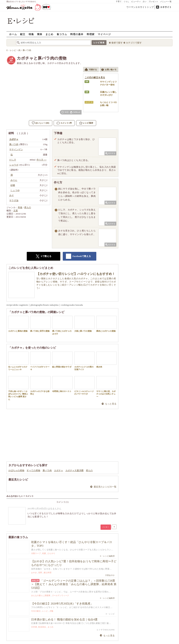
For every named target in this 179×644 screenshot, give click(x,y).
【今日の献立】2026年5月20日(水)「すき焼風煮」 (62, 604)
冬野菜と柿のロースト (62, 384)
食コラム (62, 34)
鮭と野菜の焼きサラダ (62, 360)
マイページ (104, 34)
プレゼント (153, 1)
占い (145, 1)
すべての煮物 (33, 470)
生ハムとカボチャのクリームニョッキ (18, 361)
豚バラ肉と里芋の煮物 (40, 324)
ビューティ (136, 1)
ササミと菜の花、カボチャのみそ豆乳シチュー (106, 387)
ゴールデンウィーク (60, 595)
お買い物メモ (109, 70)
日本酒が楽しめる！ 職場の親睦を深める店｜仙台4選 (64, 619)
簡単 (40, 34)
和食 (20, 207)
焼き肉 (106, 360)
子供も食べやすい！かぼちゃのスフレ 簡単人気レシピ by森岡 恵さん (18, 388)
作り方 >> (42, 160)
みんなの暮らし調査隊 (41, 595)
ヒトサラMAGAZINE (106, 630)
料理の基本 (77, 34)
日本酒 (34, 627)
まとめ (49, 34)
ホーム (13, 34)
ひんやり (51, 553)
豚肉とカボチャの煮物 (106, 324)
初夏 (44, 553)
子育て (119, 1)
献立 (23, 34)
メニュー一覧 (166, 1)
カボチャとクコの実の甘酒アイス (84, 361)
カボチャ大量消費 (74, 470)
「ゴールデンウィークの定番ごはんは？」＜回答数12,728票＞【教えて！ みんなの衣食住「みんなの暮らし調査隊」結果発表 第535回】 (74, 584)
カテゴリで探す (134, 43)
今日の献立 (36, 611)
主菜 (16, 211)
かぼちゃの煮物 (16, 470)
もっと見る (111, 404)
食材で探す (117, 43)
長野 (40, 573)
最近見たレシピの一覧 (105, 487)
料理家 (91, 34)
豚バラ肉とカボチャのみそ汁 (62, 325)
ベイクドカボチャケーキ (40, 361)
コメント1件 (64, 123)
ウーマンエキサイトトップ (140, 7)
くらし (126, 1)
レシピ (45, 611)
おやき (34, 573)
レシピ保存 (88, 123)
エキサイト (166, 7)
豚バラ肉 (47, 470)
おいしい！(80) (42, 123)
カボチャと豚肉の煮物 (18, 324)
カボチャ (59, 470)
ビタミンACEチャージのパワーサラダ (84, 385)
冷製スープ (36, 553)
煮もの (28, 207)
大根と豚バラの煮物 (84, 324)
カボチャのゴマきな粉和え (40, 385)
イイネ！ (106, 527)
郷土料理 (48, 573)
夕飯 (51, 611)
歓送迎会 (42, 627)
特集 (31, 34)
